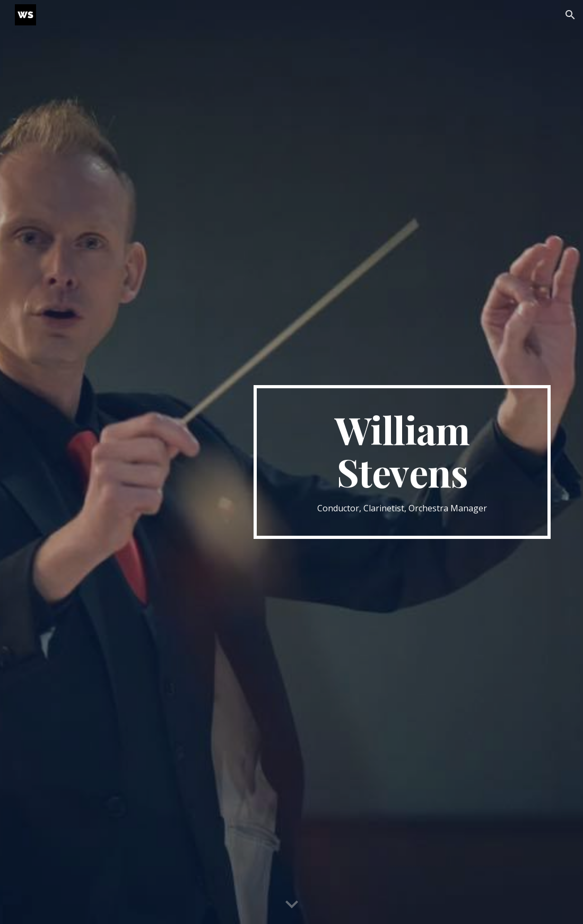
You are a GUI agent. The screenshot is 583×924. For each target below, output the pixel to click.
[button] (570, 15)
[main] (402, 462)
